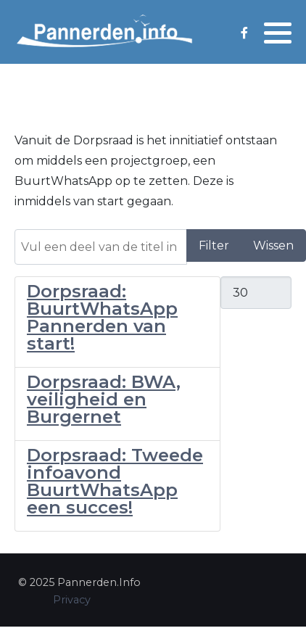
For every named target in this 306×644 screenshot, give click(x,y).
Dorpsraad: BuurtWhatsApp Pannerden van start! (102, 317)
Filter (214, 245)
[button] (278, 33)
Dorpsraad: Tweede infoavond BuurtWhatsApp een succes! (115, 481)
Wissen (273, 245)
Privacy (72, 600)
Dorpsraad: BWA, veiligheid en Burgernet (104, 399)
